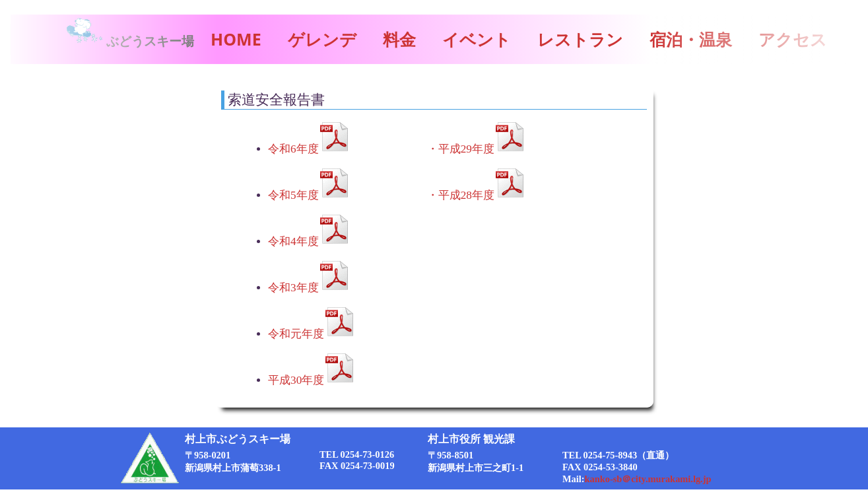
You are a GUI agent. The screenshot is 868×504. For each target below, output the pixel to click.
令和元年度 (296, 334)
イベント (477, 39)
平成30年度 (296, 380)
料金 (399, 39)
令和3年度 (293, 288)
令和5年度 (293, 195)
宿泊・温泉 (691, 39)
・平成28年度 (461, 195)
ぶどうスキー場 (129, 41)
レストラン (580, 39)
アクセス (793, 39)
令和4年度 (293, 241)
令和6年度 (293, 149)
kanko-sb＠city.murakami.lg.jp (648, 479)
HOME (236, 39)
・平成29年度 (461, 149)
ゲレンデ (322, 39)
